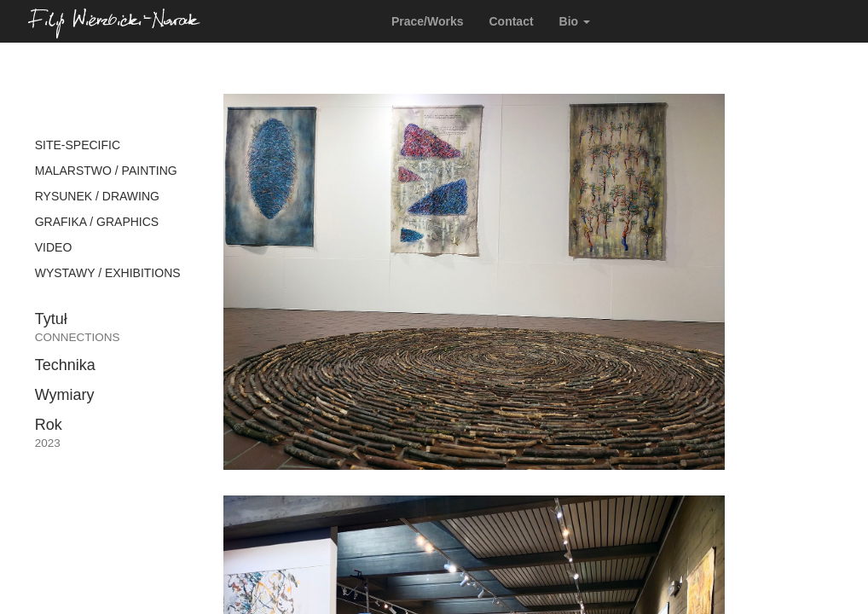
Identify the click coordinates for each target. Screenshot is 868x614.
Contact (511, 21)
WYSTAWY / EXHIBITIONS (108, 273)
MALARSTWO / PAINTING (106, 171)
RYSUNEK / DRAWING (97, 196)
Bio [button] (575, 21)
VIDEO (54, 247)
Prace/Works (428, 21)
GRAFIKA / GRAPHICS (97, 222)
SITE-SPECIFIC (78, 145)
